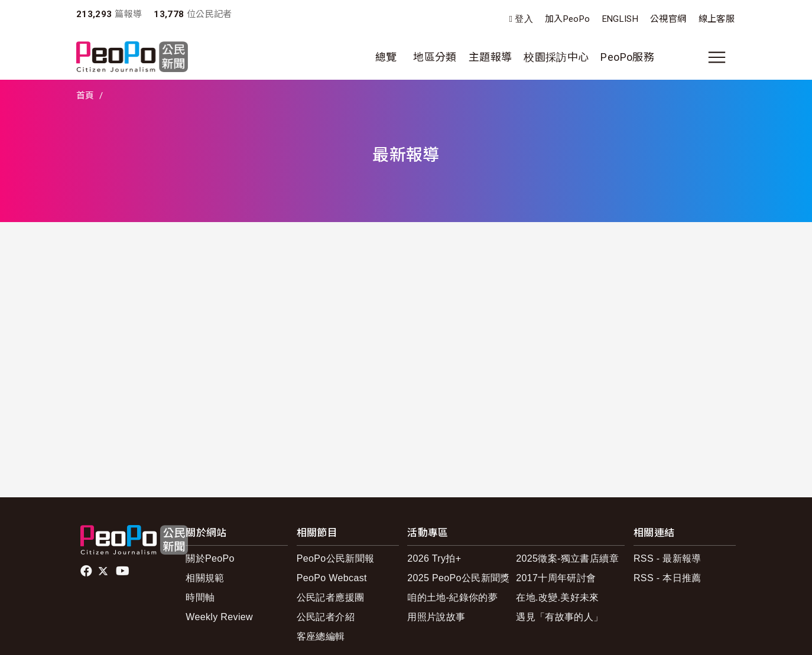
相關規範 (205, 578)
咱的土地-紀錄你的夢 (452, 597)
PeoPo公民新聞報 (336, 558)
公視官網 (668, 19)
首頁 (85, 96)
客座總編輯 (321, 636)
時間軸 (200, 597)
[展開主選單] (717, 57)
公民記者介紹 (326, 617)
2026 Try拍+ (434, 558)
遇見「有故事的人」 (559, 617)
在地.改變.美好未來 (558, 597)
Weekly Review (219, 617)
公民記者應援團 (331, 597)
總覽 (386, 57)
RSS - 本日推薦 (668, 578)
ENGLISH (621, 19)
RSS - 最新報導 (668, 558)
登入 (524, 19)
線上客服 (717, 19)
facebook (87, 571)
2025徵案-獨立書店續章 (567, 558)
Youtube (124, 571)
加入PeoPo (568, 19)
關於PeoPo (210, 558)
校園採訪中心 (556, 57)
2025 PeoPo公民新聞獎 (458, 578)
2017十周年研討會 (556, 578)
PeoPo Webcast (332, 578)
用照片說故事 (436, 617)
